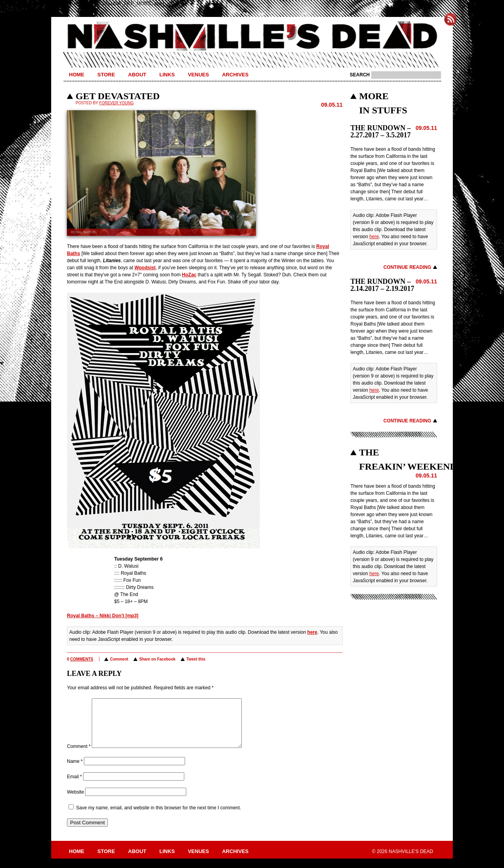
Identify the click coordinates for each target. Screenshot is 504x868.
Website (75, 801)
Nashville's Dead (252, 37)
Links (167, 75)
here (312, 632)
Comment (119, 659)
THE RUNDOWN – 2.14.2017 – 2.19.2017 (382, 285)
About (137, 75)
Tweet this (196, 659)
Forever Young (117, 103)
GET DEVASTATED (118, 96)
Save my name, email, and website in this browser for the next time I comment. (158, 817)
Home (77, 75)
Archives (235, 75)
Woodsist (145, 268)
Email (74, 786)
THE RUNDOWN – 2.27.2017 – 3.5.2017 (381, 131)
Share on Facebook (157, 659)
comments (82, 659)
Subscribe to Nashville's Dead (450, 19)
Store (106, 75)
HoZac (189, 275)
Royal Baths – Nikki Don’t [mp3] (103, 616)
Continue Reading (407, 267)
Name (75, 771)
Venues (198, 75)
